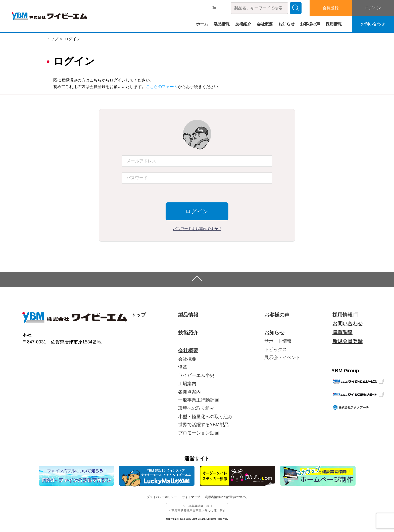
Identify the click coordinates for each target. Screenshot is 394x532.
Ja (214, 8)
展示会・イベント (282, 358)
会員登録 (331, 8)
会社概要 (265, 24)
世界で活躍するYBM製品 (203, 425)
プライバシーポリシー (162, 497)
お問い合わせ (373, 24)
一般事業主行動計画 (199, 400)
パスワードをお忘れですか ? (197, 229)
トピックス (276, 349)
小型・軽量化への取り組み (205, 417)
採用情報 (334, 24)
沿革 (183, 367)
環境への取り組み (196, 408)
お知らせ (286, 24)
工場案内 (187, 384)
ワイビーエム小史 (196, 375)
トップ (52, 39)
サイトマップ (191, 497)
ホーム (202, 24)
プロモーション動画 (199, 433)
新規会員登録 (348, 341)
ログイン (373, 8)
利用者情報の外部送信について (226, 497)
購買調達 (342, 332)
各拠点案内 (189, 392)
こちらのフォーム (162, 87)
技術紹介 (243, 24)
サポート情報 (278, 341)
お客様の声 (310, 24)
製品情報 (222, 24)
